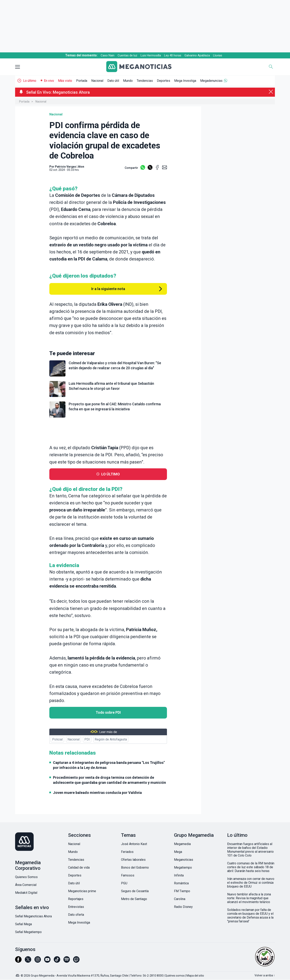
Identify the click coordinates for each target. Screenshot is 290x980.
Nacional (97, 81)
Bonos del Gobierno (135, 867)
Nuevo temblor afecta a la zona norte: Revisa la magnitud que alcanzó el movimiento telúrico (249, 898)
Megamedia (182, 844)
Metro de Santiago (134, 899)
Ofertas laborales (133, 860)
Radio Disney (183, 907)
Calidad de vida (79, 867)
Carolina (180, 899)
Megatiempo (183, 867)
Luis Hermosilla (151, 55)
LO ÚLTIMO (111, 474)
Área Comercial (26, 885)
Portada (82, 81)
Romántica (181, 883)
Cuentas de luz (127, 55)
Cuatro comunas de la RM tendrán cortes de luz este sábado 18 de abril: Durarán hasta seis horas (251, 867)
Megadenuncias (211, 81)
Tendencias (145, 81)
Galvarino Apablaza (197, 55)
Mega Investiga (185, 81)
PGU (124, 883)
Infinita (179, 875)
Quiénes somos (175, 976)
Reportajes (76, 899)
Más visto (65, 81)
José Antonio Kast (134, 844)
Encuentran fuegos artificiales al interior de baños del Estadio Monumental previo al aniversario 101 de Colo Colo (250, 850)
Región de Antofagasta (111, 739)
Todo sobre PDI (108, 712)
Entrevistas (76, 907)
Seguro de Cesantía (135, 891)
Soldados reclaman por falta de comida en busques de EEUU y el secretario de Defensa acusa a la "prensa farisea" (250, 916)
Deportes (164, 81)
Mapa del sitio (195, 976)
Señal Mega (23, 924)
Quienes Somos (26, 877)
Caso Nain (108, 55)
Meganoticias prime (82, 891)
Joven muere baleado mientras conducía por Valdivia (97, 793)
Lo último (30, 81)
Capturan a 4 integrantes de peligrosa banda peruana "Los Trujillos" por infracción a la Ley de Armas (109, 765)
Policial (57, 739)
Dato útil (113, 81)
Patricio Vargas (66, 167)
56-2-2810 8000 (153, 976)
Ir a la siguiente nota (108, 289)
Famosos (128, 875)
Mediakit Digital (26, 893)
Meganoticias (184, 860)
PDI (87, 739)
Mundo (128, 81)
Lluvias (218, 55)
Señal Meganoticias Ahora (33, 916)
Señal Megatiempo (28, 932)
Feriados (127, 852)
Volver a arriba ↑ (265, 975)
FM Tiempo (182, 891)
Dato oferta (76, 915)
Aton (81, 167)
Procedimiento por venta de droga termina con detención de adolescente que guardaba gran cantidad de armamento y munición (109, 780)
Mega (178, 852)
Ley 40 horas (173, 55)
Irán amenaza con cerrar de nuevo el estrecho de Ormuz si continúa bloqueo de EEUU (251, 883)
